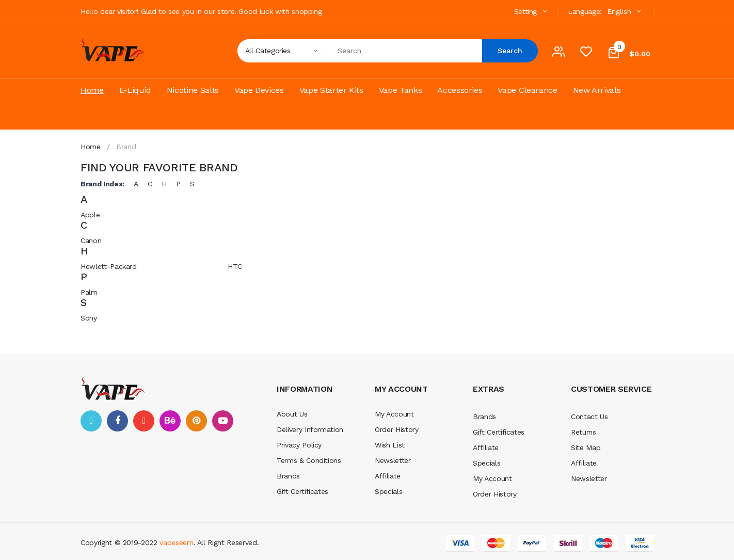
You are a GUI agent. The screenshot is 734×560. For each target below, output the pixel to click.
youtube (223, 421)
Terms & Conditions (309, 460)
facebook (117, 421)
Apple (90, 215)
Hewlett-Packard (109, 266)
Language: (585, 11)
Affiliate (388, 476)
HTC (235, 266)
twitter (91, 421)
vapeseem (176, 542)
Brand (126, 147)
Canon (91, 241)
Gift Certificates (302, 491)
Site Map (586, 447)
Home (91, 147)
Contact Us (589, 417)
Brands (288, 476)
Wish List (390, 445)
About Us (292, 414)
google (144, 421)
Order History (396, 429)
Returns (584, 432)
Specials (388, 491)
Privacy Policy (299, 445)
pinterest (196, 421)
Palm (89, 292)
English (625, 11)
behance (170, 421)
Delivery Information (310, 429)
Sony (89, 318)
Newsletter (393, 460)
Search (510, 51)
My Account (394, 414)
